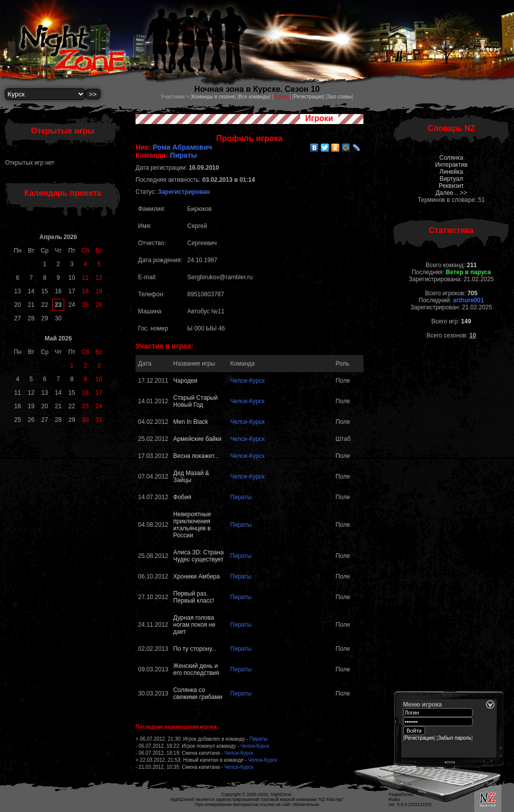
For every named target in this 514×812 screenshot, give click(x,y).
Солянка (451, 158)
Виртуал (451, 179)
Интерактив (452, 165)
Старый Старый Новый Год (196, 401)
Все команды (254, 97)
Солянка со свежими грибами (198, 693)
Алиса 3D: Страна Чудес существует (199, 556)
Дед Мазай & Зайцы (191, 477)
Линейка (452, 172)
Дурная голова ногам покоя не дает (194, 625)
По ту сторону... (195, 649)
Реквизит (451, 186)
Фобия (182, 497)
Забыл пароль (455, 738)
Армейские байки (197, 439)
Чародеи (185, 381)
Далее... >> (452, 193)
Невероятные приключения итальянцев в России (192, 525)
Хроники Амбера (197, 576)
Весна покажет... (196, 456)
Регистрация (308, 97)
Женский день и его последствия (196, 669)
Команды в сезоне (213, 97)
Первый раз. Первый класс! (194, 597)
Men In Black (190, 422)
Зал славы (340, 97)
